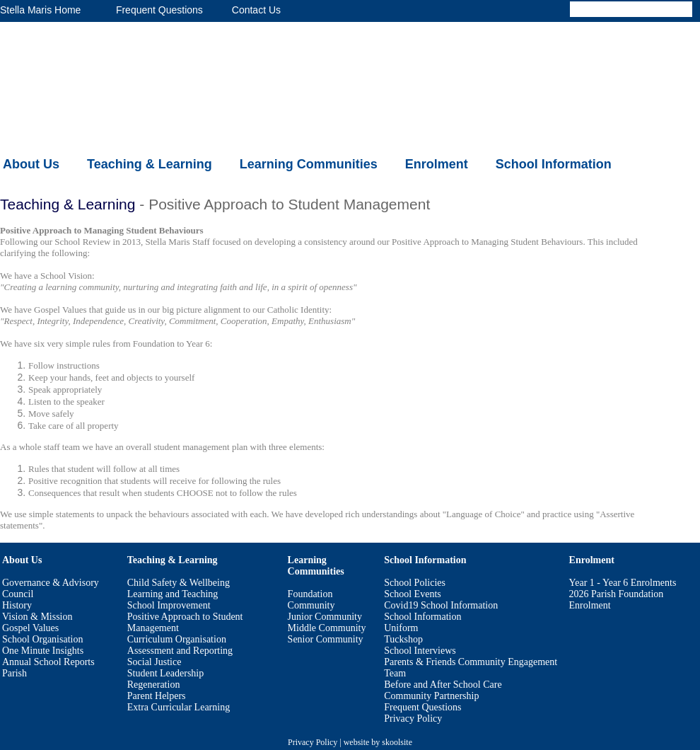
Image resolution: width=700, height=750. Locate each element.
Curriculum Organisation (177, 639)
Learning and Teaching (173, 594)
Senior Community (326, 639)
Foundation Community (311, 600)
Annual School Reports (48, 662)
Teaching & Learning (150, 164)
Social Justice (154, 662)
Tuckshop (403, 639)
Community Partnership (431, 696)
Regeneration (154, 685)
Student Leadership (165, 673)
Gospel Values (30, 628)
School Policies (415, 583)
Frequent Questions (422, 707)
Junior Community (325, 617)
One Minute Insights (43, 651)
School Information (554, 164)
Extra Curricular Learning (179, 707)
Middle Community (327, 628)
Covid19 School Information (441, 605)
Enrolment (437, 164)
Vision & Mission (37, 617)
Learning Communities (309, 164)
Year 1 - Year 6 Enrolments (623, 583)
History (17, 605)
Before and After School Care (443, 685)
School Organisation (42, 639)
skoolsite (397, 742)
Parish (14, 673)
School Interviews (420, 651)
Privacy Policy (413, 719)
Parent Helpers (157, 696)
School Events (413, 594)
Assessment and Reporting (180, 651)
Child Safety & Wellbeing (179, 583)
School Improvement (169, 605)
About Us (31, 164)
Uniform (401, 628)
